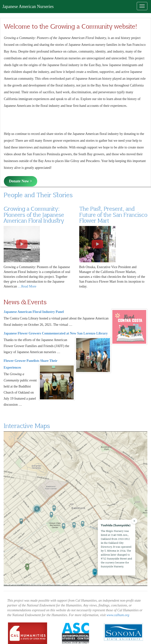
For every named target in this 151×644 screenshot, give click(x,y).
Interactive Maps (27, 426)
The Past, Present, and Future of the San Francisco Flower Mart (113, 214)
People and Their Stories (38, 195)
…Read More (27, 286)
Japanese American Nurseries (28, 7)
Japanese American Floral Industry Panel (34, 312)
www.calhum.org (118, 615)
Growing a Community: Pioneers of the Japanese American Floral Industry (34, 214)
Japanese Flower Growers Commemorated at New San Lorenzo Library (56, 333)
